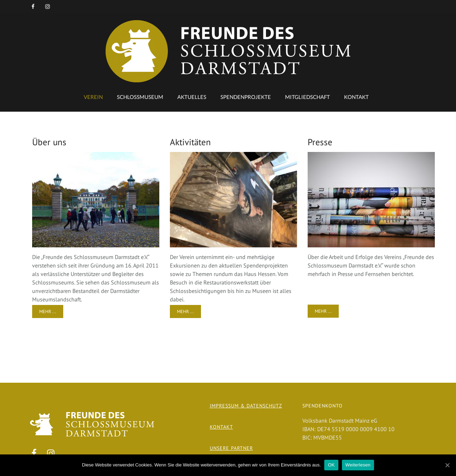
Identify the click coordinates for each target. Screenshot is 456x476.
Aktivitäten (190, 142)
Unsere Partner (231, 448)
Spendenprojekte (246, 97)
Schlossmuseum (140, 97)
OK (331, 465)
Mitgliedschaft (307, 97)
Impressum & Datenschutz (246, 406)
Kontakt (356, 97)
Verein (93, 97)
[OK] (447, 465)
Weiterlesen (358, 465)
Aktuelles (192, 97)
